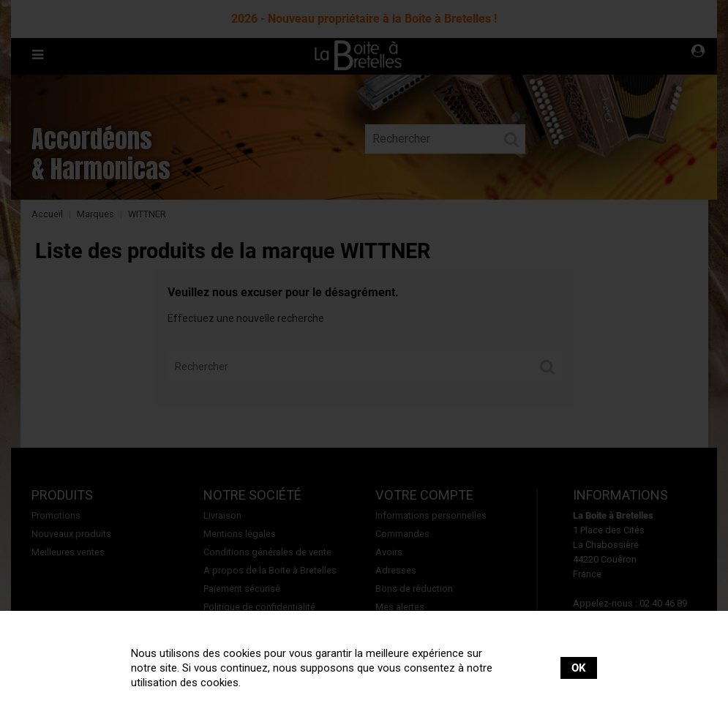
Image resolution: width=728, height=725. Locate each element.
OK (579, 668)
